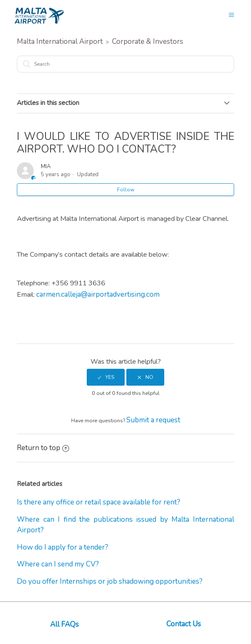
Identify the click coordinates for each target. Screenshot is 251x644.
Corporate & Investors (148, 42)
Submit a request (153, 420)
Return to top (43, 448)
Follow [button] (126, 190)
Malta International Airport (60, 42)
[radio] (106, 377)
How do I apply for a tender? (63, 547)
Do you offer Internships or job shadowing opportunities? (110, 581)
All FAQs (64, 624)
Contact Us (184, 624)
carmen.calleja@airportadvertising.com (98, 294)
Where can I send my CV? (58, 564)
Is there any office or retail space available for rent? (99, 502)
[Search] (125, 64)
